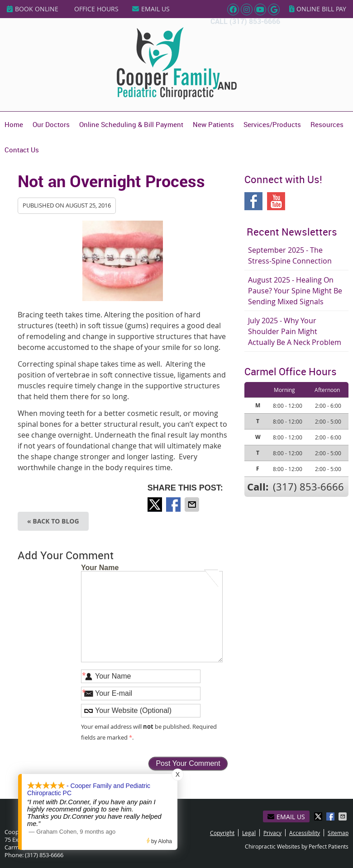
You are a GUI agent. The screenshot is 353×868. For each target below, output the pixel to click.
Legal (249, 833)
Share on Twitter (156, 505)
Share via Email (193, 505)
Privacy (272, 833)
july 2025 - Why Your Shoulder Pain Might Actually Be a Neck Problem (295, 331)
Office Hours (96, 9)
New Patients (213, 124)
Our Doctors (51, 124)
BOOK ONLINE (33, 9)
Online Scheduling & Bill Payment (131, 124)
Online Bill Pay (318, 9)
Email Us (151, 9)
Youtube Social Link (276, 201)
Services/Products (272, 124)
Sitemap (338, 833)
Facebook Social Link (253, 201)
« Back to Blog (53, 521)
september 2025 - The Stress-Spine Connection (290, 255)
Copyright (222, 833)
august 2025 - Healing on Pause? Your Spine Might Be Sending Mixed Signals (295, 291)
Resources (327, 124)
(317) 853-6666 (255, 21)
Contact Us (22, 150)
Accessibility (305, 833)
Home (14, 124)
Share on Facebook (174, 505)
